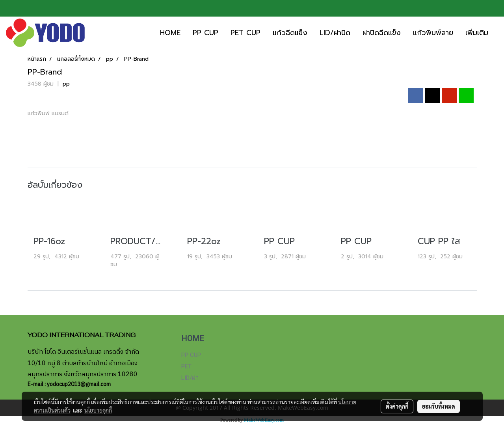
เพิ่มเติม (477, 33)
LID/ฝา (190, 378)
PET (186, 366)
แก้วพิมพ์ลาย (433, 33)
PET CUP (245, 33)
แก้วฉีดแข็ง (290, 33)
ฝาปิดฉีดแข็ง (382, 33)
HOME (170, 33)
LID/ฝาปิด (335, 33)
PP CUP (206, 33)
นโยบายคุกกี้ (98, 410)
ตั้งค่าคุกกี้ (397, 406)
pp (66, 84)
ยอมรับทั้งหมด (439, 406)
